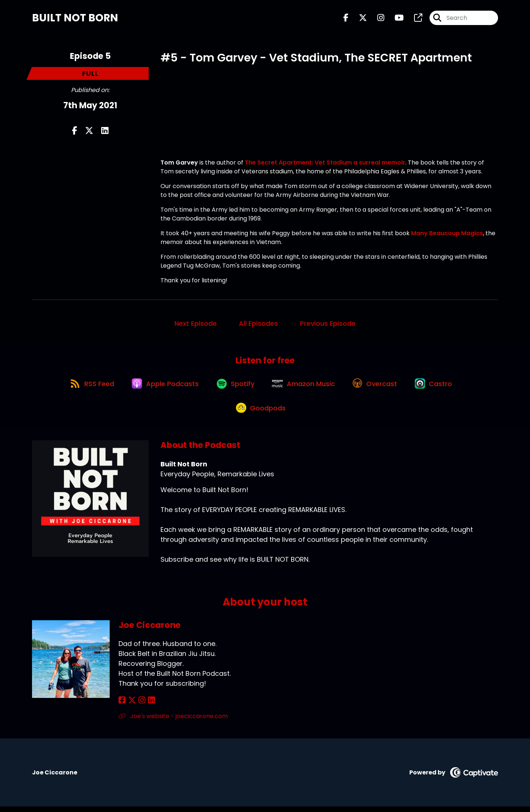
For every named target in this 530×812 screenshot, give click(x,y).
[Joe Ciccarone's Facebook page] (122, 706)
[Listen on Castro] (439, 386)
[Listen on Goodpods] (261, 413)
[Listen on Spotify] (235, 386)
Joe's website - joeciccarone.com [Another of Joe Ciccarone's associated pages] (173, 722)
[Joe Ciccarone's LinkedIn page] (149, 706)
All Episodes (258, 324)
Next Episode (196, 324)
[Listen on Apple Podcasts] (163, 386)
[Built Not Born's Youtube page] (395, 18)
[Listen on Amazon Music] (305, 386)
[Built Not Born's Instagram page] (376, 18)
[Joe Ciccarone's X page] (131, 706)
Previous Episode (328, 324)
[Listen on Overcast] (379, 386)
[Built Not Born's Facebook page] (346, 18)
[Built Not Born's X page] (358, 18)
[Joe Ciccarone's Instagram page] (140, 706)
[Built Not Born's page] (414, 18)
